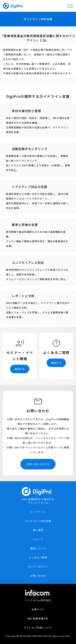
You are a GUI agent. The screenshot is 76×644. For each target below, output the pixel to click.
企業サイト (38, 609)
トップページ (38, 512)
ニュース (38, 539)
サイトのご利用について (38, 628)
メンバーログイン (38, 566)
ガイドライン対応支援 (38, 521)
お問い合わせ (38, 576)
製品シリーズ (38, 548)
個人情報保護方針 (38, 618)
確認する (20, 369)
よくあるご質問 (38, 557)
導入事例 (38, 530)
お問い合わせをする (38, 464)
